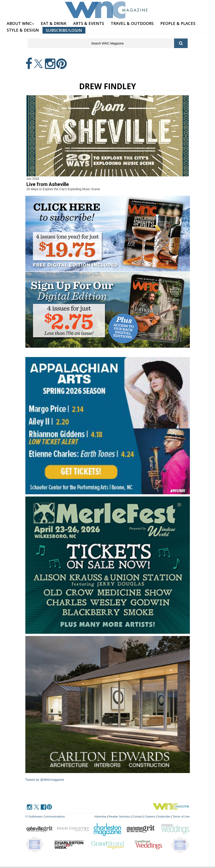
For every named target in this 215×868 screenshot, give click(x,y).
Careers (150, 817)
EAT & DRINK (54, 23)
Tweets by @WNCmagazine (45, 780)
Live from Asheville (48, 184)
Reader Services (119, 817)
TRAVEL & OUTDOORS (132, 23)
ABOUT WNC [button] (20, 23)
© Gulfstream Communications (45, 817)
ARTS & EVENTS (89, 23)
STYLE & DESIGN (23, 30)
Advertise (100, 817)
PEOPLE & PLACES (178, 23)
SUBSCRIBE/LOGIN (64, 30)
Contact (137, 817)
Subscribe (164, 817)
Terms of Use (181, 817)
